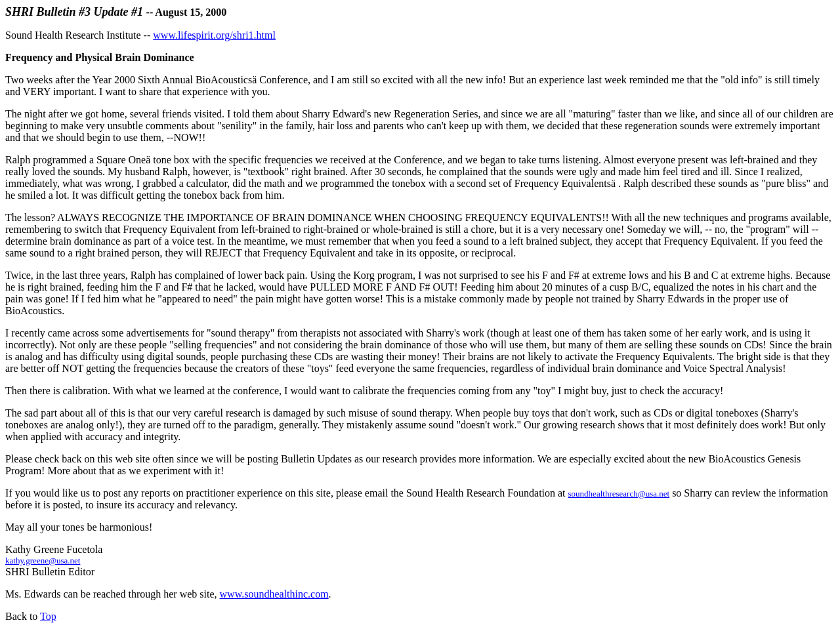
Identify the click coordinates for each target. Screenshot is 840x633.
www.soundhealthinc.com (274, 594)
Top (48, 616)
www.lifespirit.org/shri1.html (214, 35)
